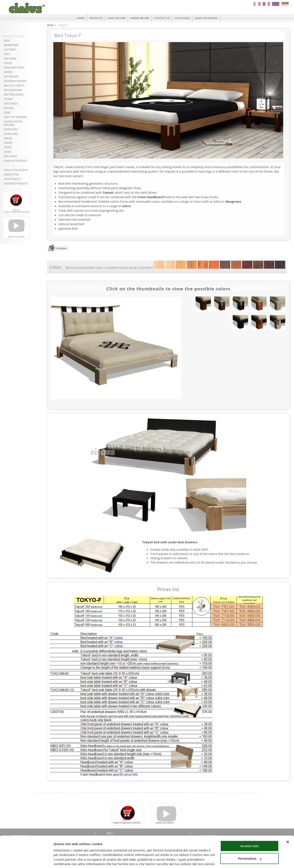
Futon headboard (151, 197)
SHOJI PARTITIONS (14, 68)
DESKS (7, 152)
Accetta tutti (249, 831)
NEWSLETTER (11, 175)
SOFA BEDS (10, 59)
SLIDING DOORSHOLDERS (13, 123)
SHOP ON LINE (116, 18)
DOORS (8, 72)
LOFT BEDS (10, 50)
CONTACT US (162, 18)
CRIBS (7, 113)
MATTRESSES (11, 77)
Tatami (108, 192)
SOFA (7, 54)
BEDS (7, 41)
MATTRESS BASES (14, 95)
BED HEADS (10, 156)
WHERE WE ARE (140, 18)
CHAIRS (8, 143)
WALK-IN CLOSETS (14, 86)
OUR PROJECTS (12, 179)
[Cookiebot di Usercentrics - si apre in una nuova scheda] (26, 860)
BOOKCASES (11, 129)
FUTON (8, 63)
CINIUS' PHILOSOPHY (16, 170)
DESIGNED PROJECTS (16, 184)
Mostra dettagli (65, 860)
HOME (80, 18)
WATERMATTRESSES (15, 81)
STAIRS (8, 147)
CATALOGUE (183, 18)
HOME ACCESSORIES (15, 161)
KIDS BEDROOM (13, 90)
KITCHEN (9, 108)
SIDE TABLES (11, 104)
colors (126, 206)
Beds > (52, 25)
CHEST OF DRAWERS (15, 117)
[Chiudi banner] (288, 827)
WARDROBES (11, 45)
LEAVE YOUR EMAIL (207, 18)
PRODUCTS (95, 18)
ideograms (233, 201)
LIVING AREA (11, 134)
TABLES (8, 138)
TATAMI (8, 99)
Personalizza (250, 843)
